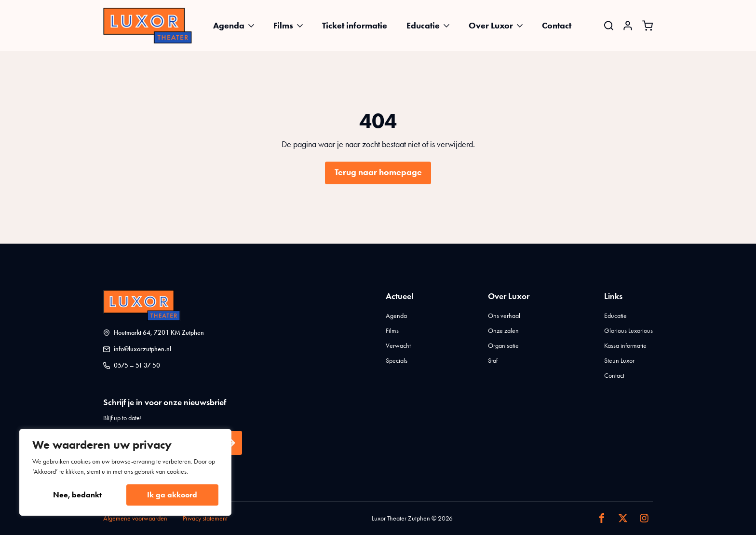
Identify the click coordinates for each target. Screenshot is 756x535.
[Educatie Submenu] (449, 26)
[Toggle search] (609, 25)
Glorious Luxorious (628, 331)
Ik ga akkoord (172, 495)
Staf (493, 361)
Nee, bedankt (77, 495)
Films (283, 26)
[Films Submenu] (303, 26)
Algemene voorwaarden (135, 518)
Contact (557, 26)
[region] (125, 472)
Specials (397, 361)
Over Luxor (491, 26)
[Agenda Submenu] (254, 26)
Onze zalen (503, 331)
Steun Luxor (619, 361)
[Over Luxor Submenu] (523, 26)
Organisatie (503, 346)
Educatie (423, 26)
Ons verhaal (504, 316)
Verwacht (398, 346)
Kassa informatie (625, 346)
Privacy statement (205, 518)
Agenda (229, 26)
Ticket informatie (355, 26)
